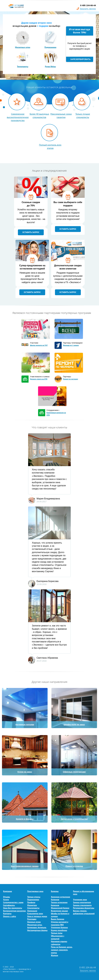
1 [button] (46, 78)
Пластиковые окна (35, 891)
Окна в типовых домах (37, 916)
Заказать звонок (88, 9)
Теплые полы (57, 933)
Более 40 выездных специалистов (39, 115)
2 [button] (50, 78)
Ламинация (32, 911)
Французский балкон (60, 908)
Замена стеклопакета (82, 905)
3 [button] (53, 78)
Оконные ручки (34, 922)
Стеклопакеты (33, 908)
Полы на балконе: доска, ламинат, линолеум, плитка (62, 950)
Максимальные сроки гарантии (61, 115)
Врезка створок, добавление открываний (84, 912)
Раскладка (32, 919)
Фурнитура (32, 905)
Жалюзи (55, 955)
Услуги (6, 900)
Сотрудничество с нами (13, 902)
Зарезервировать (80, 59)
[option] (49, 46)
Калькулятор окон (35, 913)
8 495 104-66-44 (88, 967)
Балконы (55, 891)
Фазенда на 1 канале (71, 345)
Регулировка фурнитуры (84, 908)
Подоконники (50, 47)
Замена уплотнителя (82, 902)
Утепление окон (80, 900)
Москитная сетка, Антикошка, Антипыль (37, 926)
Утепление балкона (59, 927)
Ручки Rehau (50, 67)
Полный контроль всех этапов (50, 146)
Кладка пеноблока (59, 930)
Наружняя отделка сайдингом (59, 943)
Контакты (7, 913)
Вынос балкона (58, 919)
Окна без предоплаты (13, 908)
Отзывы (7, 897)
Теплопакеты (23, 67)
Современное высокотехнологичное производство (18, 117)
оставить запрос (31, 232)
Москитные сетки (23, 47)
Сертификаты (9, 905)
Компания (8, 891)
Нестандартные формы (37, 930)
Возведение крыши (59, 911)
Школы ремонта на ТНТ (39, 345)
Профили (31, 902)
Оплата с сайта (10, 916)
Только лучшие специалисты (83, 115)
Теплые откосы (34, 897)
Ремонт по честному (71, 379)
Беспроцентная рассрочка (14, 911)
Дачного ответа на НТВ (39, 379)
